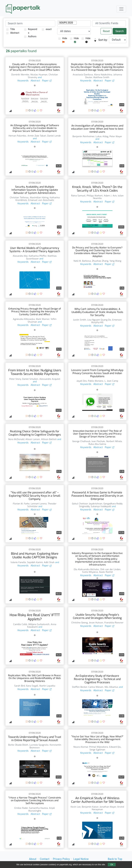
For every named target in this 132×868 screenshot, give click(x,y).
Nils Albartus (111, 687)
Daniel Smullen (30, 379)
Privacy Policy (61, 859)
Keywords (31, 31)
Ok (112, 865)
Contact (45, 859)
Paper (47, 81)
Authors (30, 36)
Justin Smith (80, 320)
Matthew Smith (101, 77)
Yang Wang (115, 261)
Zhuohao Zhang (100, 261)
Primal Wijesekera (99, 747)
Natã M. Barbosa (82, 261)
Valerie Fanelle (18, 562)
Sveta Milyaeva (90, 572)
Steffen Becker (80, 687)
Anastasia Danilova (83, 75)
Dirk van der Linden (110, 569)
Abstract (13, 33)
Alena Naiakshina (103, 75)
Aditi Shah (49, 562)
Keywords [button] (23, 81)
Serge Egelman (97, 750)
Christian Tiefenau (19, 198)
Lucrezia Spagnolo (39, 745)
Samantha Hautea (38, 808)
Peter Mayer (116, 136)
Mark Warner (43, 319)
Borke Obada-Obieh (18, 745)
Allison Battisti (49, 439)
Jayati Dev (82, 381)
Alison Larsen (33, 439)
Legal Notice (81, 859)
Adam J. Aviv (110, 196)
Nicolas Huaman (39, 75)
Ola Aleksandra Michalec (86, 569)
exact (47, 29)
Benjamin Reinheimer (83, 136)
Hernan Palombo (17, 136)
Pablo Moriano (96, 381)
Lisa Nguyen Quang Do (99, 320)
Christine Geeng (79, 623)
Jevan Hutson (96, 623)
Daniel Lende (54, 136)
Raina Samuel (78, 196)
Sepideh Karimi (35, 562)
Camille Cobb (20, 624)
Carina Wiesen (96, 687)
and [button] (39, 77)
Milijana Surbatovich (39, 624)
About (33, 859)
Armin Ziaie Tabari (37, 136)
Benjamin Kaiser (90, 807)
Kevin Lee (76, 807)
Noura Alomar (81, 747)
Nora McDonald (16, 439)
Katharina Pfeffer (38, 256)
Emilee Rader (21, 808)
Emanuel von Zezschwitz (41, 200)
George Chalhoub (81, 441)
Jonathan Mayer (108, 807)
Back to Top (115, 859)
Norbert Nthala (114, 441)
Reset (106, 31)
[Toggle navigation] (121, 9)
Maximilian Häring (39, 198)
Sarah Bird (20, 686)
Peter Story (15, 379)
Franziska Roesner (114, 623)
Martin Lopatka (47, 686)
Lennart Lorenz (39, 504)
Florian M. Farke (21, 504)
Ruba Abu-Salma (97, 444)
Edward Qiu (115, 747)
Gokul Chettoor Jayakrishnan (87, 504)
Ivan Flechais (98, 441)
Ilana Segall (32, 686)
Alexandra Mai (20, 256)
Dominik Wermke (20, 75)
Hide (63, 40)
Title (10, 29)
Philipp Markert (95, 196)
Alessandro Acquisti (50, 379)
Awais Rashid (106, 572)
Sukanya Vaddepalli (101, 506)
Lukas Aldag (102, 136)
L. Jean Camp (111, 381)
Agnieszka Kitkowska (24, 319)
